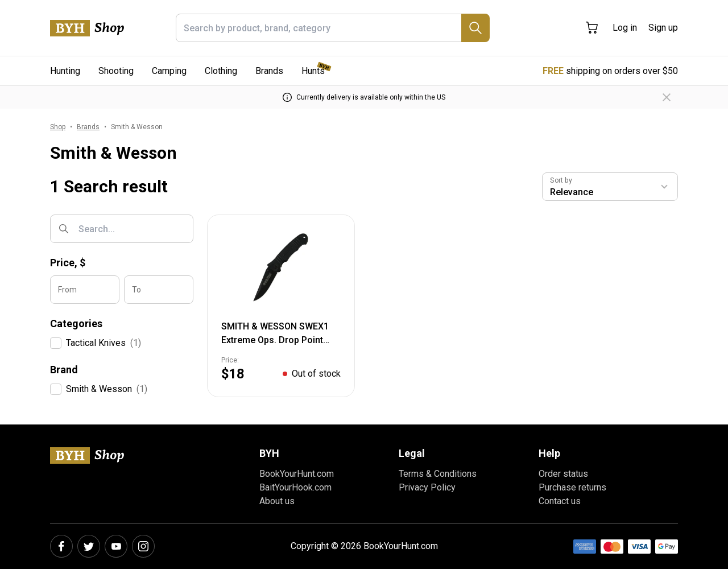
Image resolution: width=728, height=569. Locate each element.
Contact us (560, 501)
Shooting (116, 71)
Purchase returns (572, 487)
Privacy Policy (427, 487)
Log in (625, 28)
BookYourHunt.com (297, 474)
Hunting (65, 71)
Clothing (221, 71)
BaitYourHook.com (295, 487)
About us (277, 501)
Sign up (663, 28)
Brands (269, 71)
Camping (169, 71)
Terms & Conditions (438, 474)
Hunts (313, 71)
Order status (563, 474)
